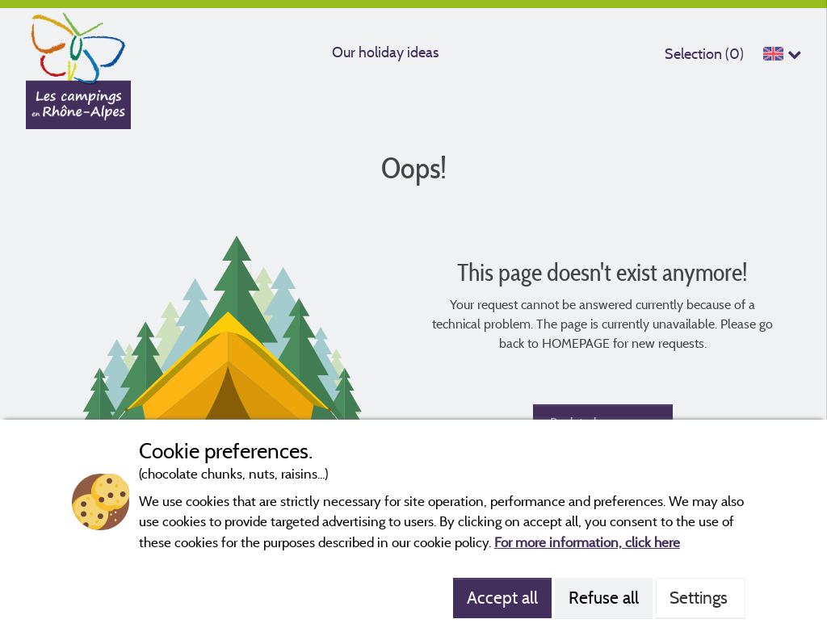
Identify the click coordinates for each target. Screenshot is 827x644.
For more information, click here (587, 542)
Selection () (704, 54)
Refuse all (604, 597)
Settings (701, 597)
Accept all (502, 597)
